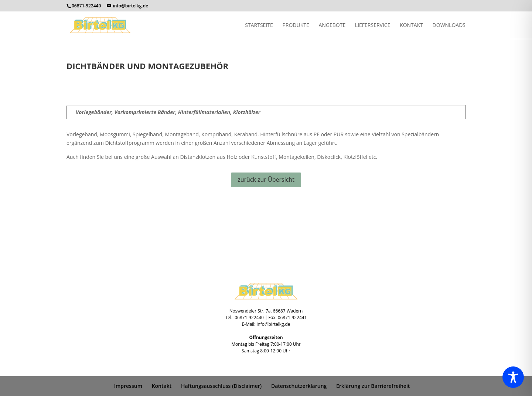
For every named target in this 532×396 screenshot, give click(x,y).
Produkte (296, 25)
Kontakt (411, 25)
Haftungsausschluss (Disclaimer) (221, 386)
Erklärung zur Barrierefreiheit (373, 386)
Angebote (332, 25)
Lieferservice (373, 25)
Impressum (128, 386)
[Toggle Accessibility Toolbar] (513, 377)
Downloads (449, 25)
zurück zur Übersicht (266, 180)
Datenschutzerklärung (299, 386)
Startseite (259, 25)
